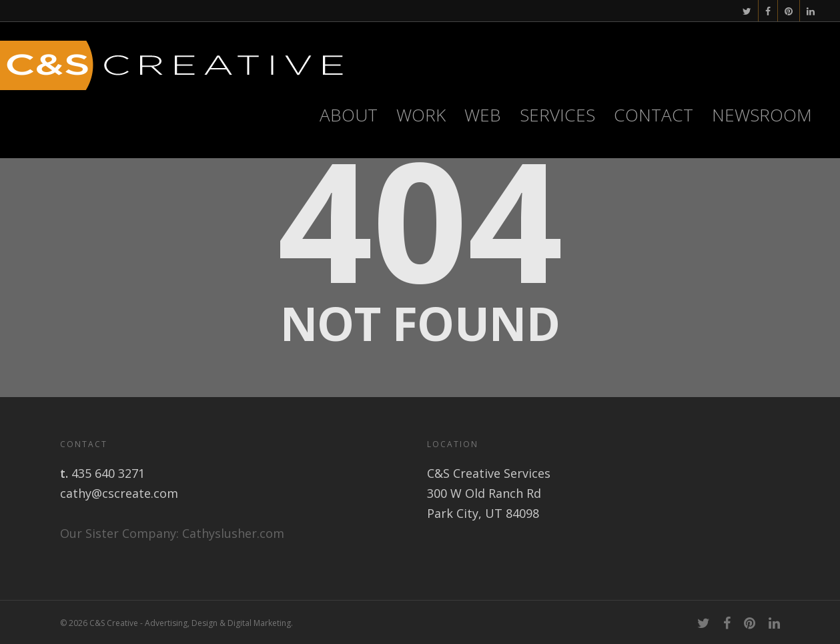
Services (557, 115)
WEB (483, 115)
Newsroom (762, 115)
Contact (654, 115)
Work (421, 115)
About (349, 115)
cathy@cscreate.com (119, 493)
